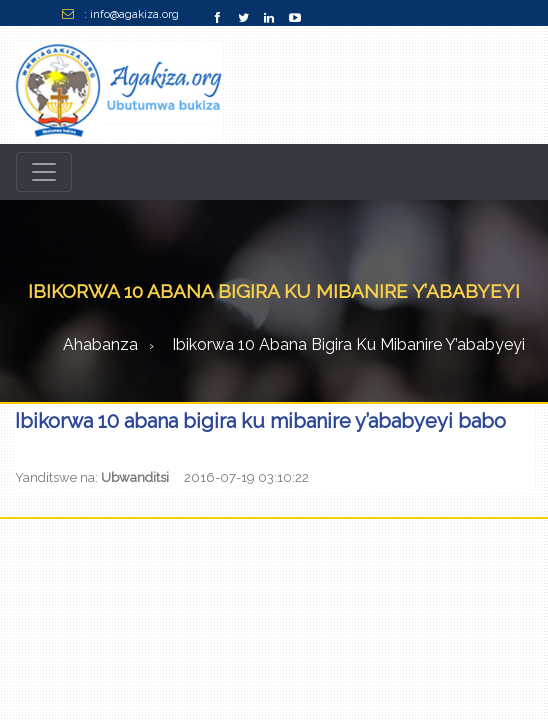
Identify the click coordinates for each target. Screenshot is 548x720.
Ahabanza (100, 344)
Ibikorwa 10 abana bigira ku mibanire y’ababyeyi (348, 344)
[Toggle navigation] (44, 172)
